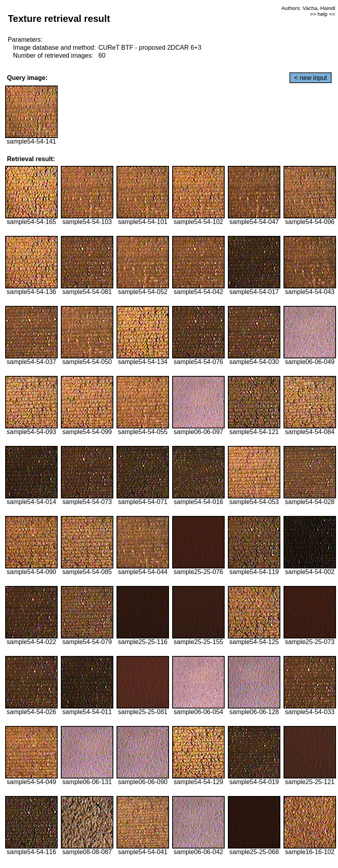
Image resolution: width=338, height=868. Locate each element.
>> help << (322, 14)
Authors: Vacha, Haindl (308, 8)
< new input (311, 78)
